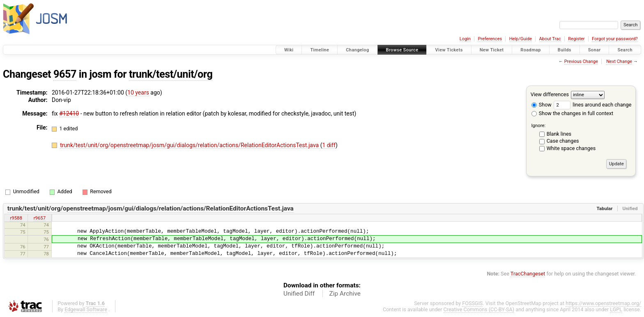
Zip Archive (345, 294)
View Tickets (449, 50)
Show (542, 105)
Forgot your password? (615, 39)
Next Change (619, 61)
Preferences (490, 39)
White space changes (571, 148)
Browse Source (402, 50)
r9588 (16, 218)
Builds (565, 50)
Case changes (563, 141)
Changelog (357, 50)
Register (576, 39)
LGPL (616, 309)
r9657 (40, 218)
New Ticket (492, 50)
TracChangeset (528, 274)
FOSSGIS (472, 303)
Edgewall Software (86, 309)
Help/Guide (521, 39)
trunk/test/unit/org (171, 74)
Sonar (595, 50)
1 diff (329, 145)
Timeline (320, 50)
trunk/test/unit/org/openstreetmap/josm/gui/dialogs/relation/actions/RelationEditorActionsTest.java (190, 145)
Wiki (289, 50)
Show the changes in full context (572, 113)
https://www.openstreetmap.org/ (603, 303)
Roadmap (531, 50)
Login (465, 39)
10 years (138, 93)
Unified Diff (299, 294)
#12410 (69, 113)
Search (625, 50)
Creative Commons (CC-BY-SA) (479, 309)
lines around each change (592, 105)
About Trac (550, 39)
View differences (550, 94)
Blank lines (559, 134)
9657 (65, 74)
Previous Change (581, 61)
